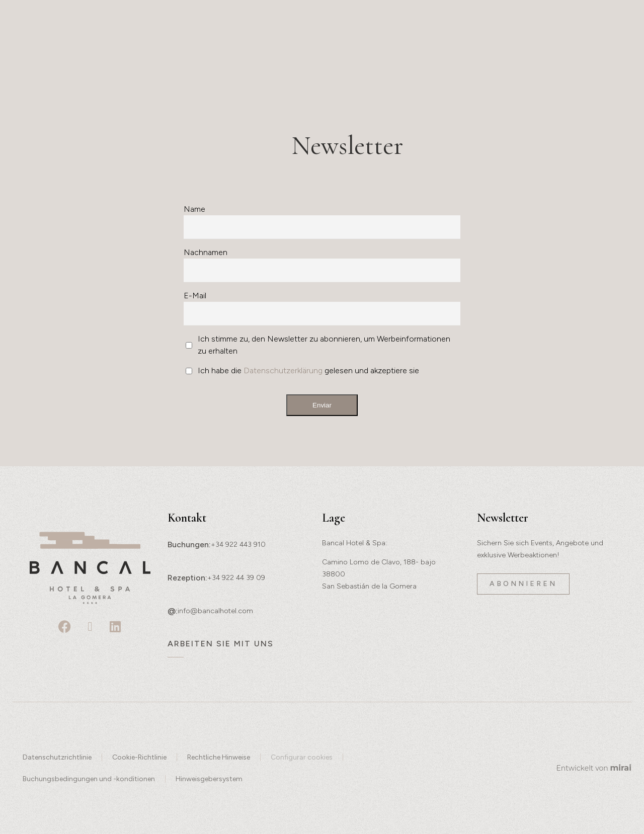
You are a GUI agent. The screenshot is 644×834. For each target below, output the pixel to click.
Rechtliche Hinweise (219, 757)
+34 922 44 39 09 (236, 578)
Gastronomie (262, 58)
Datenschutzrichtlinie (57, 757)
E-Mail (195, 296)
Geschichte (133, 58)
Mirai (621, 768)
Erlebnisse (61, 58)
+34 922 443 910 (238, 545)
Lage (558, 58)
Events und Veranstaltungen (421, 60)
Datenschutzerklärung (283, 370)
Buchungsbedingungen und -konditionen (89, 779)
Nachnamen (206, 252)
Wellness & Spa (337, 60)
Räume (197, 58)
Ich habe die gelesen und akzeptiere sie (308, 370)
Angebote (505, 58)
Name (194, 209)
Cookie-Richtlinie (139, 757)
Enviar (322, 405)
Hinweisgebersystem (209, 779)
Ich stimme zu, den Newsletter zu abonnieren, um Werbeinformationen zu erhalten (324, 345)
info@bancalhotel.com (215, 611)
